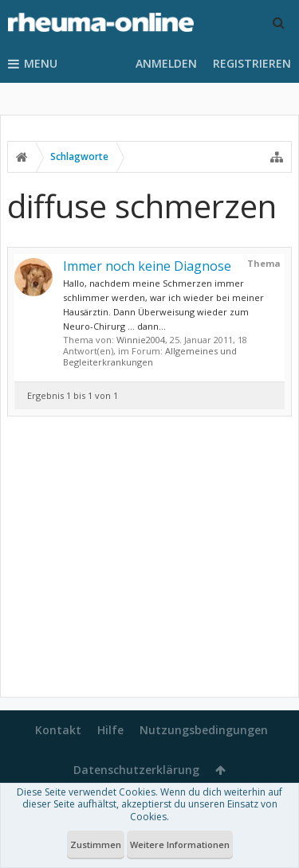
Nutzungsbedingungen (204, 730)
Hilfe (110, 730)
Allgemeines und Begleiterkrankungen (150, 356)
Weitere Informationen (180, 845)
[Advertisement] (149, 560)
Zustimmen (96, 845)
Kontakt (58, 730)
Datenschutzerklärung (136, 770)
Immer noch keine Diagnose (147, 266)
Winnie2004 (141, 340)
